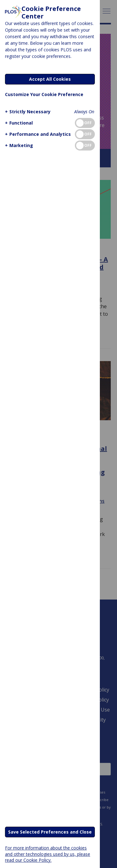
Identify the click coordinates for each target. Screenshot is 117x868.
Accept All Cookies (50, 79)
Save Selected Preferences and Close (50, 832)
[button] (27, 112)
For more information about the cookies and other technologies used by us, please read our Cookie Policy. (48, 854)
